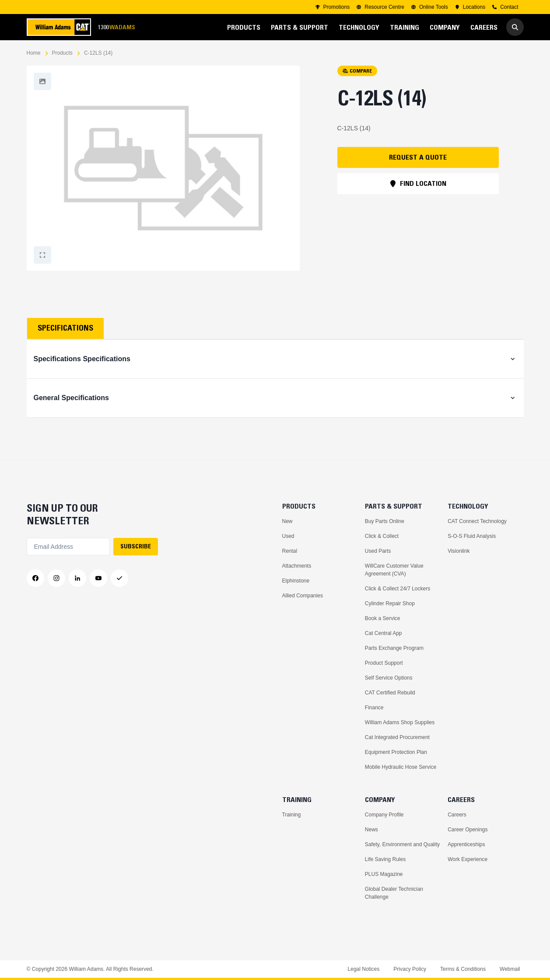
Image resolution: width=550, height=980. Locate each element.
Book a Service (383, 618)
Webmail (510, 969)
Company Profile (384, 815)
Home (34, 53)
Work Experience (468, 859)
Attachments (297, 566)
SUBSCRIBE (136, 546)
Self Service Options (389, 678)
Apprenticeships (466, 844)
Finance (374, 708)
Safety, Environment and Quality (402, 844)
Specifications (65, 328)
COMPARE (357, 71)
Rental (290, 551)
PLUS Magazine (384, 874)
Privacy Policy (410, 969)
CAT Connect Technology (477, 521)
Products (62, 53)
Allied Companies (303, 596)
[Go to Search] (515, 27)
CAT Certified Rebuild (390, 693)
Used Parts (378, 551)
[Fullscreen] (42, 81)
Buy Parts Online (385, 521)
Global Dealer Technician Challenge (394, 893)
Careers (457, 815)
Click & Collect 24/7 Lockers (398, 589)
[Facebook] (35, 578)
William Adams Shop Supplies (400, 722)
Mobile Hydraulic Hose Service (401, 767)
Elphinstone (296, 581)
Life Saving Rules (385, 859)
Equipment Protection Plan (396, 752)
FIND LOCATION (418, 183)
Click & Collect (382, 536)
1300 (116, 27)
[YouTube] (98, 578)
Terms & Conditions (463, 969)
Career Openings (468, 830)
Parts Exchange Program (394, 648)
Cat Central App (384, 633)
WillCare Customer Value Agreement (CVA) (394, 570)
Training (292, 815)
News (371, 830)
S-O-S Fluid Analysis (472, 536)
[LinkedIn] (77, 578)
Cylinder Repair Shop (390, 603)
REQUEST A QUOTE (418, 157)
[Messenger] (119, 578)
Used (288, 536)
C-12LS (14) (98, 53)
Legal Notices (364, 969)
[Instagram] (56, 578)
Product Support (384, 663)
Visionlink (459, 551)
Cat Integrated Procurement (397, 737)
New (287, 521)
